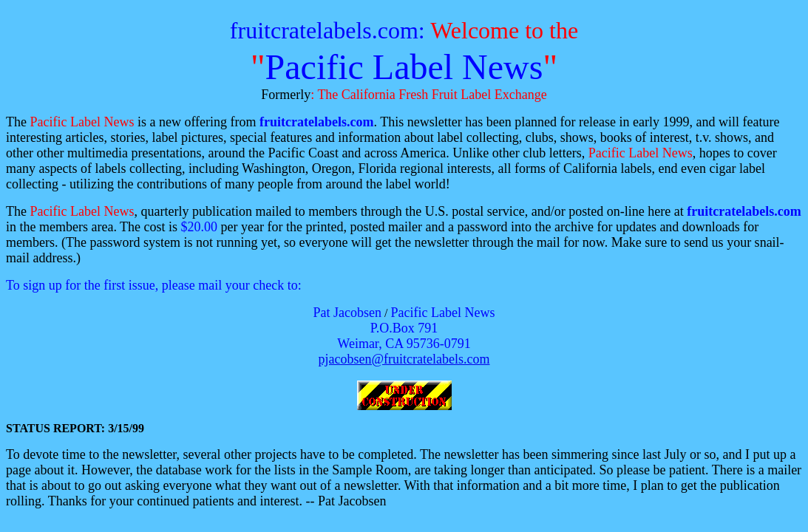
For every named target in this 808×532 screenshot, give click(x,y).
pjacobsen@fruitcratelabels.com (404, 359)
